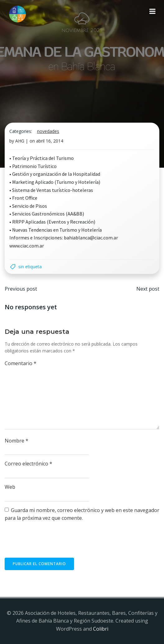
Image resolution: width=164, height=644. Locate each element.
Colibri (101, 629)
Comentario (21, 363)
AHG (20, 141)
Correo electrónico (28, 464)
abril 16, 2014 (50, 141)
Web (10, 487)
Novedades (48, 131)
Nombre (16, 441)
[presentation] (52, 542)
